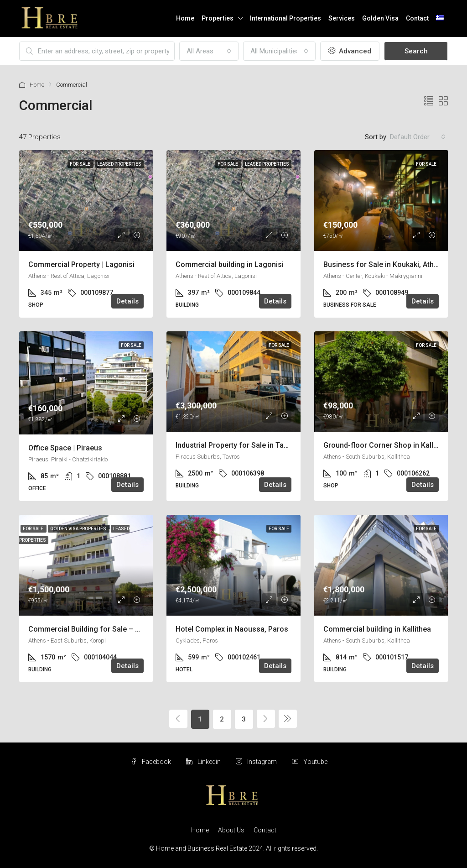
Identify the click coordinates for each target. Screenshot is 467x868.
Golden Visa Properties (79, 529)
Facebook (151, 762)
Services (342, 18)
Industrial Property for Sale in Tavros (237, 445)
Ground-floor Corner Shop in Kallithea (387, 445)
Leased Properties (119, 164)
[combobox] (209, 51)
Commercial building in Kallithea (377, 629)
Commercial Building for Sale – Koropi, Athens (106, 629)
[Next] (266, 719)
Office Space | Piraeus (65, 448)
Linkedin (204, 762)
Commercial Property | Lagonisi (81, 264)
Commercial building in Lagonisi (230, 264)
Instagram (257, 762)
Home (185, 18)
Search (416, 51)
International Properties (285, 18)
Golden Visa (380, 18)
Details (127, 301)
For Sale (80, 164)
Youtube (310, 762)
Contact (417, 18)
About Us (231, 830)
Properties (218, 18)
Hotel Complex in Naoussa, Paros (232, 629)
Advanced (350, 51)
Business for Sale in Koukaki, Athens (385, 264)
